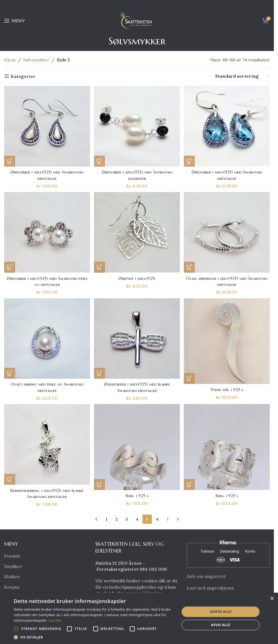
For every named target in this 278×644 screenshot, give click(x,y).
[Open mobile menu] (14, 21)
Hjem (10, 60)
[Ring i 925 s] (137, 448)
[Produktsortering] (242, 76)
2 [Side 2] (117, 520)
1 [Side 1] (106, 520)
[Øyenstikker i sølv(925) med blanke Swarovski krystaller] (137, 339)
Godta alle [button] (221, 612)
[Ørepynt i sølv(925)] (137, 232)
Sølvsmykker (36, 60)
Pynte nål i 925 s (227, 390)
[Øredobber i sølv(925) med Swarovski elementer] (137, 126)
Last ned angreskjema (210, 589)
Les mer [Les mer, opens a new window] (55, 620)
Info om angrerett (206, 577)
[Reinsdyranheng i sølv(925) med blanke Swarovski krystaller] (47, 446)
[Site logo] (137, 20)
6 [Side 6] (157, 520)
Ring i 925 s (137, 496)
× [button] (272, 599)
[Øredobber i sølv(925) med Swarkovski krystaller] (47, 126)
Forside (12, 557)
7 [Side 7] (168, 520)
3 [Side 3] (127, 520)
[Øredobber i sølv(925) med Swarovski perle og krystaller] (47, 232)
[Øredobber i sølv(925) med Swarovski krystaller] (227, 126)
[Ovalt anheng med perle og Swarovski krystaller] (47, 339)
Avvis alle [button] (221, 625)
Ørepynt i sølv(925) (137, 278)
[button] (10, 160)
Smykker (13, 567)
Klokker (12, 577)
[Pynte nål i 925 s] (227, 342)
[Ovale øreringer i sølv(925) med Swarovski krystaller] (227, 232)
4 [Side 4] (137, 520)
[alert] (139, 618)
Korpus (12, 588)
